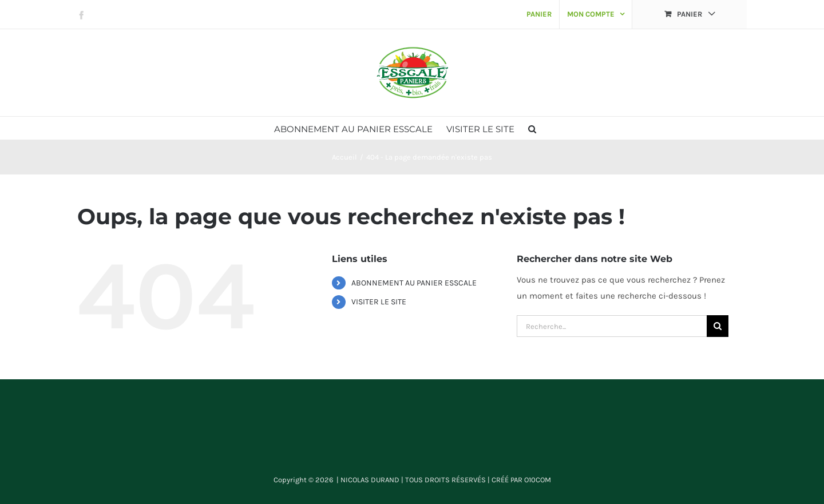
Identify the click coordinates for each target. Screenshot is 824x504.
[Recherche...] (612, 326)
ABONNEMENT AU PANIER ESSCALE (414, 283)
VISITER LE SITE (379, 302)
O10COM (538, 480)
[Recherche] (718, 326)
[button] (532, 128)
